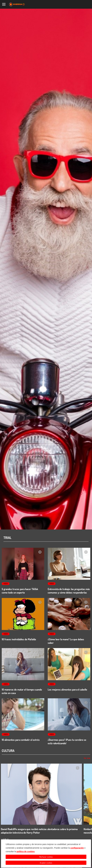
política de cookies (26, 851)
